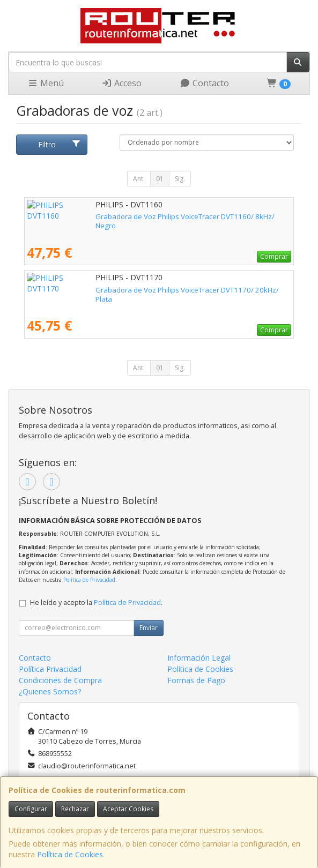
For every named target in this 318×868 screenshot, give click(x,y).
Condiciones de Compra (60, 680)
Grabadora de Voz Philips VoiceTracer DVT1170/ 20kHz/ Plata (128, 290)
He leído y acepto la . (96, 603)
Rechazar (75, 809)
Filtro (59, 144)
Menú (46, 83)
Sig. (180, 179)
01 (160, 179)
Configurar (31, 809)
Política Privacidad (50, 669)
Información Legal (199, 658)
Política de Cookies (70, 854)
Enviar (149, 628)
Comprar (274, 256)
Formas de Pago (196, 680)
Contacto (204, 83)
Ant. (139, 179)
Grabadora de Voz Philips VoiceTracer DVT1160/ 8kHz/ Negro (127, 216)
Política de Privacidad (89, 580)
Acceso (121, 83)
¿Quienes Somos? (50, 691)
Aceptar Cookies (128, 809)
